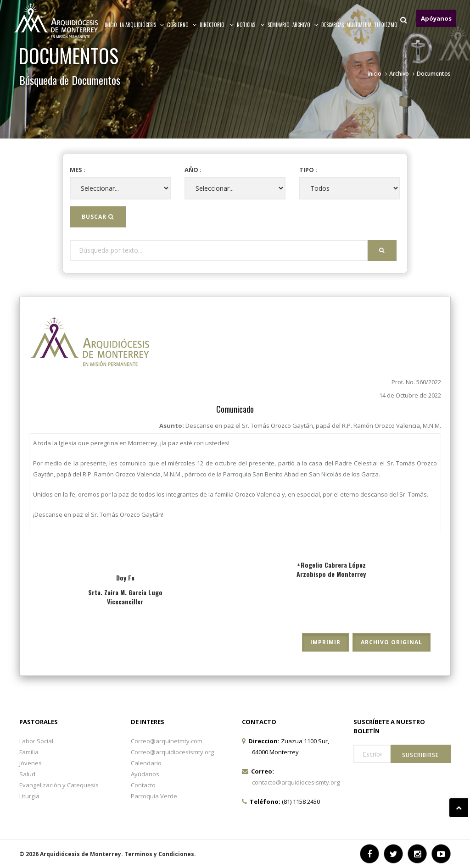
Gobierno (182, 25)
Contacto (143, 785)
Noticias (251, 25)
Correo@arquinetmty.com (167, 741)
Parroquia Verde (154, 796)
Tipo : (308, 170)
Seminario (279, 25)
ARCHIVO (305, 25)
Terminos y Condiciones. (160, 854)
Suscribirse (420, 755)
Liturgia (29, 796)
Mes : (78, 170)
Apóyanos (436, 18)
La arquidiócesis (142, 25)
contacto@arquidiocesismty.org (296, 782)
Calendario (146, 763)
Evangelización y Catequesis (59, 785)
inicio (375, 74)
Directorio (217, 25)
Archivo (399, 74)
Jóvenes (31, 763)
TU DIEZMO (386, 25)
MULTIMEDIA (359, 25)
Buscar (98, 217)
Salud (27, 774)
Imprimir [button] (325, 642)
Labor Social (36, 741)
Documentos (434, 74)
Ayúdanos (145, 774)
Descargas (333, 25)
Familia (29, 752)
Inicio (111, 25)
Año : (193, 170)
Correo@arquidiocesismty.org (172, 752)
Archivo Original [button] (392, 642)
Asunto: (300, 426)
